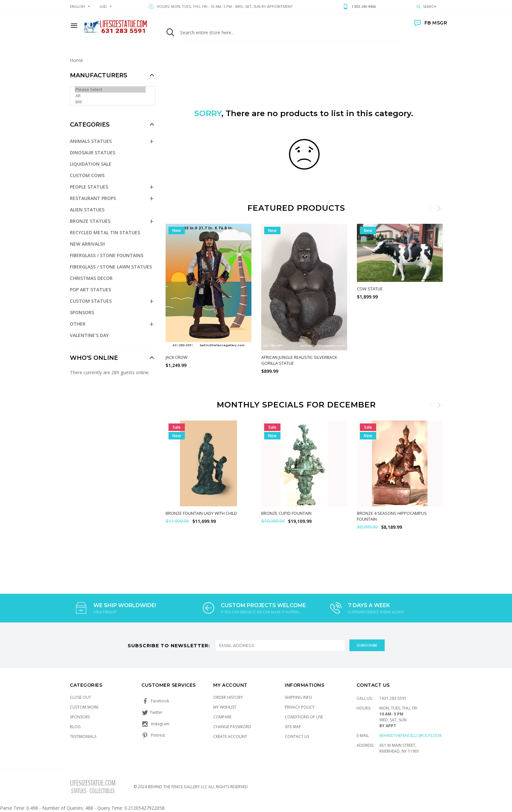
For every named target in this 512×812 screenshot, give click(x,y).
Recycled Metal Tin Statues (105, 232)
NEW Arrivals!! (88, 244)
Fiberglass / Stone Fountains (107, 255)
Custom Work (84, 707)
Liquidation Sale (91, 164)
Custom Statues (91, 301)
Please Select (110, 90)
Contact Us (297, 736)
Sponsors (82, 312)
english (77, 6)
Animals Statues (91, 141)
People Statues (89, 187)
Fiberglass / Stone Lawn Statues (111, 267)
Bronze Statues (90, 221)
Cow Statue (370, 289)
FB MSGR (431, 23)
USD (103, 6)
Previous (431, 208)
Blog (75, 727)
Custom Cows (87, 175)
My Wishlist (225, 707)
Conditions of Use (304, 717)
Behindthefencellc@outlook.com (416, 735)
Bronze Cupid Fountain (286, 513)
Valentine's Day (89, 335)
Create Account (230, 736)
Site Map (293, 727)
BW (110, 102)
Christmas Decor (91, 278)
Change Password (232, 727)
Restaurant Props (93, 198)
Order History (228, 697)
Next (439, 208)
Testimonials (83, 736)
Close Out (80, 697)
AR (110, 96)
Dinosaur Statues (93, 153)
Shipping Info (298, 697)
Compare (222, 717)
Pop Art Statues (90, 290)
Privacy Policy (300, 707)
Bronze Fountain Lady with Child (201, 513)
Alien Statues (87, 210)
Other (78, 324)
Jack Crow (176, 357)
